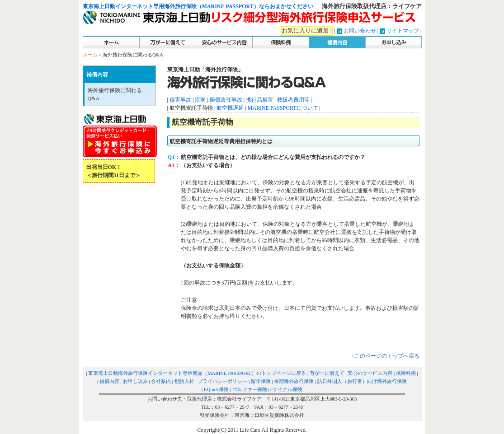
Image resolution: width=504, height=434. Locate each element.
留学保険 (261, 381)
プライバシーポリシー (222, 381)
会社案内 (161, 381)
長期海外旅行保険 (294, 381)
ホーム (90, 55)
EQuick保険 (216, 389)
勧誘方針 (184, 381)
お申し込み (135, 381)
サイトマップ (403, 31)
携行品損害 (259, 100)
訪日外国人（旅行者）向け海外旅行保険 (362, 381)
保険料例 (406, 373)
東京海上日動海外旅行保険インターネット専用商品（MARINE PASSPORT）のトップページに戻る (197, 373)
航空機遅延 (230, 108)
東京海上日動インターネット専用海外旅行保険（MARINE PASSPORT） (171, 6)
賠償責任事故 (226, 100)
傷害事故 (180, 100)
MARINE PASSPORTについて (283, 108)
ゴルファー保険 (250, 389)
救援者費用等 (293, 100)
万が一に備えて (327, 373)
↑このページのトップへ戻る (386, 356)
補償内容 (109, 381)
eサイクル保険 (286, 389)
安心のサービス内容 (370, 373)
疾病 (200, 100)
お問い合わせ (360, 31)
